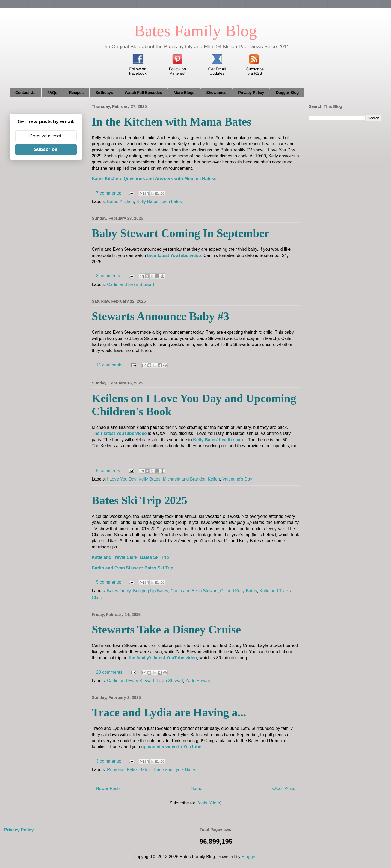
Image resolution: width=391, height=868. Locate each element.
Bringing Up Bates (151, 591)
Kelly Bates (147, 202)
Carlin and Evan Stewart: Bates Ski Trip (133, 568)
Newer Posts (108, 788)
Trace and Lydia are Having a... (169, 712)
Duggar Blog (287, 93)
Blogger (249, 857)
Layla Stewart (170, 681)
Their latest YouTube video (119, 433)
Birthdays (104, 93)
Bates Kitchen (121, 202)
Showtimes (216, 93)
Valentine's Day (237, 479)
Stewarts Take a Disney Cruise (166, 630)
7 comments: (109, 193)
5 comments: (109, 471)
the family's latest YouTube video (163, 658)
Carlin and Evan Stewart (131, 284)
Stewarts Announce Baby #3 (160, 316)
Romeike (116, 770)
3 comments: (109, 761)
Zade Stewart (198, 681)
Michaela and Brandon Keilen (191, 479)
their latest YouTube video (174, 256)
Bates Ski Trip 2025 (140, 500)
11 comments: (110, 365)
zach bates (171, 202)
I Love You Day (122, 479)
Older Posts (284, 788)
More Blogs (184, 93)
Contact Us (25, 93)
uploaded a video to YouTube (171, 747)
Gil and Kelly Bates (239, 591)
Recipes (76, 93)
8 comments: (109, 276)
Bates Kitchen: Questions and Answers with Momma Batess (154, 179)
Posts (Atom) (209, 803)
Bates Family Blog (195, 31)
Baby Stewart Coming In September (181, 233)
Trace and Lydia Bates (175, 770)
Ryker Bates (139, 770)
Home (196, 788)
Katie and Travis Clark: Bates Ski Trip (130, 557)
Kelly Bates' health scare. (219, 440)
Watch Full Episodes (143, 93)
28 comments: (110, 672)
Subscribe (46, 149)
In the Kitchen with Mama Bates (171, 122)
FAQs (52, 93)
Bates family (119, 591)
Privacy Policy (251, 93)
